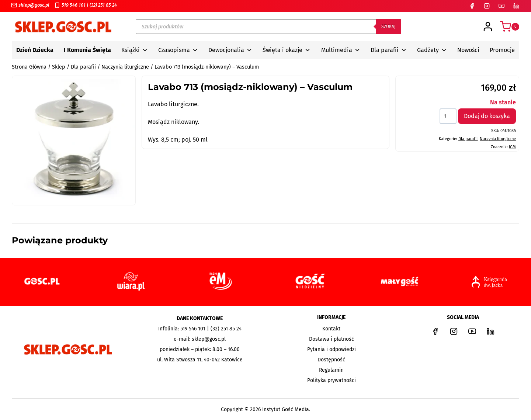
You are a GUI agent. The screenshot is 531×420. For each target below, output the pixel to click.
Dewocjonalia (230, 50)
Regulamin (331, 370)
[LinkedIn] (516, 6)
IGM (512, 147)
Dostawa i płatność (332, 339)
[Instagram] (487, 6)
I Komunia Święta (87, 50)
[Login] (488, 27)
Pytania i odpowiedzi (332, 349)
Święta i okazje (287, 50)
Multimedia (341, 50)
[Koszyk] (510, 27)
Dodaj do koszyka (487, 116)
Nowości (468, 50)
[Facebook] (472, 6)
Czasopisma (178, 50)
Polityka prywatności (332, 380)
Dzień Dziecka (35, 50)
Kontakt (331, 329)
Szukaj (388, 27)
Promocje (502, 50)
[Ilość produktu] (448, 116)
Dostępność (331, 360)
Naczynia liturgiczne (498, 139)
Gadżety (432, 50)
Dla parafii (389, 50)
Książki (135, 50)
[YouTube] (502, 6)
